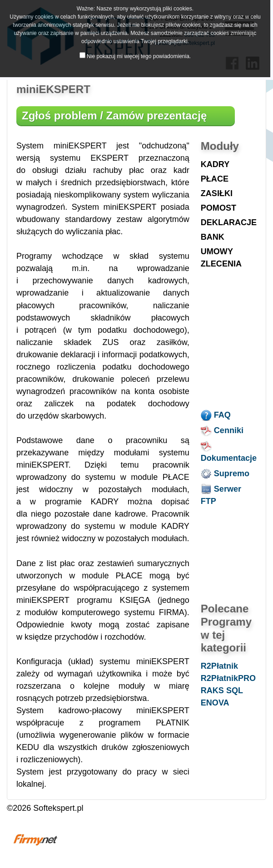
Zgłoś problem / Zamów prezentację (114, 116)
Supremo (225, 473)
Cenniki (222, 430)
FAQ (216, 415)
